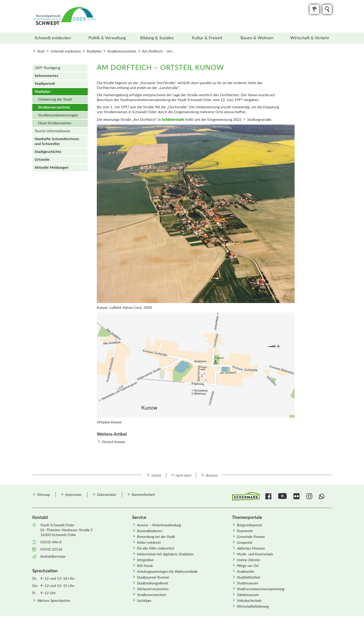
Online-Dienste (249, 560)
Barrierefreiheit (143, 495)
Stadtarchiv (246, 572)
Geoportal (244, 543)
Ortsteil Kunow (113, 442)
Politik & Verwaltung (107, 38)
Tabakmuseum (248, 595)
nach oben (184, 475)
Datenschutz (107, 495)
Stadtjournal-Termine (153, 577)
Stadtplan (94, 51)
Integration (145, 560)
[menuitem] (57, 38)
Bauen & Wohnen (257, 38)
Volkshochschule (249, 601)
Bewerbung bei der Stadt (156, 537)
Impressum (73, 495)
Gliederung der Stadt (55, 99)
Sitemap (44, 495)
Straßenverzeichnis (122, 51)
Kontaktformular (53, 557)
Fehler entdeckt (149, 543)
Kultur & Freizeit (207, 38)
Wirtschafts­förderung (253, 607)
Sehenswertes (46, 76)
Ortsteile (42, 160)
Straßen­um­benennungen (58, 115)
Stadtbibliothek (249, 577)
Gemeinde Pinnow (251, 537)
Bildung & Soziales (157, 38)
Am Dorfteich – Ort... (158, 51)
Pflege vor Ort (248, 566)
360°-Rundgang (47, 68)
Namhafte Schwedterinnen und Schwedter (57, 141)
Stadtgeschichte (48, 152)
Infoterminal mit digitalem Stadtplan (165, 554)
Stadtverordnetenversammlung (261, 589)
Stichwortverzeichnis (153, 589)
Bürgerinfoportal (249, 525)
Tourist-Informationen (52, 131)
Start (41, 51)
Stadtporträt (45, 84)
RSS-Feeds (145, 566)
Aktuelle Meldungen (52, 168)
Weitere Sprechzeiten (54, 601)
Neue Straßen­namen (55, 123)
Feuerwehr (245, 531)
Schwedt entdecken (53, 38)
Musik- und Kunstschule (255, 554)
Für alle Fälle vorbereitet (156, 548)
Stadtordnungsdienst (153, 583)
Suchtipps (144, 601)
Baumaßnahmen (150, 531)
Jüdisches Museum (251, 548)
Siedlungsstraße (259, 120)
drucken (212, 475)
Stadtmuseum (247, 583)
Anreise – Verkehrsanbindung (159, 525)
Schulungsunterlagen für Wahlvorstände (167, 572)
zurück (156, 475)
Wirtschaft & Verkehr (310, 38)
